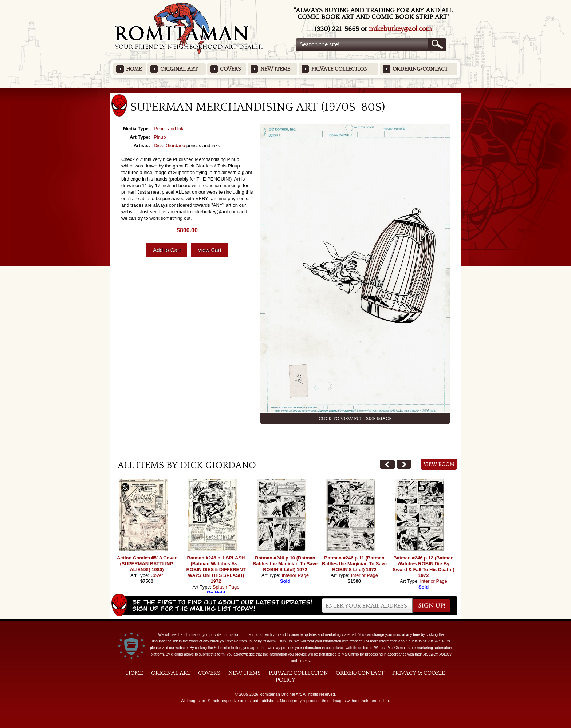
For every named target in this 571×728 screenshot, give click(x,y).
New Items (275, 69)
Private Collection (340, 69)
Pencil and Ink (169, 129)
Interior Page (295, 575)
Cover (157, 575)
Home (134, 69)
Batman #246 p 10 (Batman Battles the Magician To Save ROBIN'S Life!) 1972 (285, 564)
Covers (230, 69)
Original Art (179, 69)
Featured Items (286, 90)
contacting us (277, 641)
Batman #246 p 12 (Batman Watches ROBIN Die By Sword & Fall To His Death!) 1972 (424, 567)
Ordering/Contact (420, 69)
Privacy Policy (437, 654)
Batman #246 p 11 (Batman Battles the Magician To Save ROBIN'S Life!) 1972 (354, 564)
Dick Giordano (169, 145)
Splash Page (226, 587)
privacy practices (432, 641)
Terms (304, 661)
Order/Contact (360, 673)
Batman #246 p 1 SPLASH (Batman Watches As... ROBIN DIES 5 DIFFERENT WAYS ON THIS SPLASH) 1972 (216, 569)
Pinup (160, 137)
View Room (439, 464)
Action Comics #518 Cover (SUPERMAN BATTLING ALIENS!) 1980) (147, 564)
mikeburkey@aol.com (400, 29)
